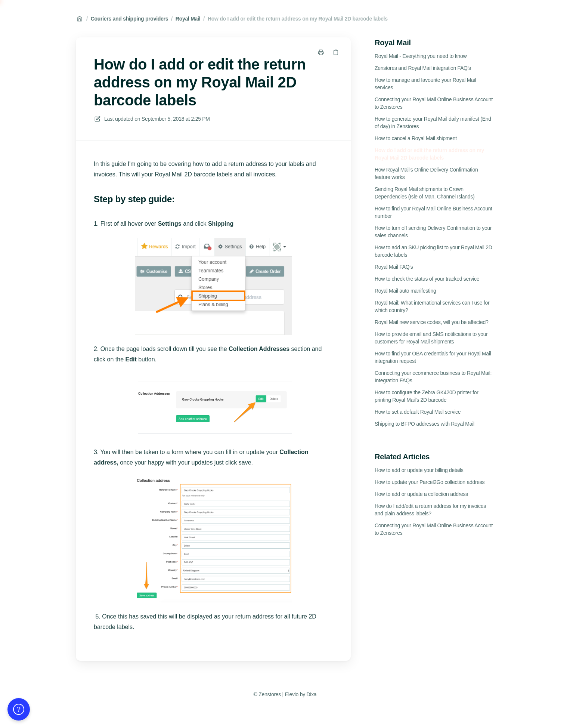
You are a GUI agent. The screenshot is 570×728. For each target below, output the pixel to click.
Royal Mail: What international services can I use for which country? (432, 306)
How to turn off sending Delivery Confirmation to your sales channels (433, 232)
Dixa (311, 694)
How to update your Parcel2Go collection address (430, 482)
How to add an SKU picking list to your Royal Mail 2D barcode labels (433, 251)
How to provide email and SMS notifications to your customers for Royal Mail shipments (431, 338)
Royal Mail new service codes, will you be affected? (432, 322)
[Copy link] (336, 52)
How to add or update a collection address (421, 494)
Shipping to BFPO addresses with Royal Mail (425, 424)
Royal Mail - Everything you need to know (421, 56)
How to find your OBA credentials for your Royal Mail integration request (433, 357)
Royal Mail (188, 19)
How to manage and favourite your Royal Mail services (425, 84)
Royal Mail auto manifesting (405, 291)
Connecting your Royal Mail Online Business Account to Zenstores (434, 103)
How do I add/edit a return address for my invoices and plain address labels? (430, 510)
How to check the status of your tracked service (427, 279)
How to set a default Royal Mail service (418, 412)
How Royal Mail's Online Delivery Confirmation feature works (426, 173)
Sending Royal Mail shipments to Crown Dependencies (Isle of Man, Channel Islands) (425, 193)
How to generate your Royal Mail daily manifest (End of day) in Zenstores (433, 123)
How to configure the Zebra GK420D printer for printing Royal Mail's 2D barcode (427, 396)
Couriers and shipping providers (130, 19)
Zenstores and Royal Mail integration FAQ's (423, 68)
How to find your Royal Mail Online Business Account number (433, 212)
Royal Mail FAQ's (394, 267)
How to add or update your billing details (419, 470)
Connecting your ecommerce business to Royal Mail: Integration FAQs (433, 377)
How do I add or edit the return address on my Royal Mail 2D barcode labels (298, 19)
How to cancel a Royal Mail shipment (416, 138)
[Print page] (321, 52)
